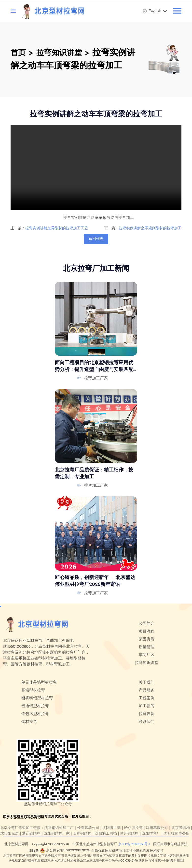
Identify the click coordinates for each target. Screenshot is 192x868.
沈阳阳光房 (9, 834)
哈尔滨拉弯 (133, 828)
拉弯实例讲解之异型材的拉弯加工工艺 (57, 228)
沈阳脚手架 (112, 828)
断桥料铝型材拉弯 (37, 698)
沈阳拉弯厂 (151, 834)
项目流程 (147, 632)
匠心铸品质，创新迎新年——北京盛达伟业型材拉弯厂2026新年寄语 (95, 581)
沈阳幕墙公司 (157, 828)
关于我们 (147, 683)
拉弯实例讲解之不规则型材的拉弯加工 (150, 228)
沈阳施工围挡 (106, 834)
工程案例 (147, 698)
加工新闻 (147, 706)
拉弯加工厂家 (96, 378)
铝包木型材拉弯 (35, 714)
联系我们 (147, 722)
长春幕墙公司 (88, 828)
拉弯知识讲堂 (64, 53)
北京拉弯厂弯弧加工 (17, 828)
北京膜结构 (181, 828)
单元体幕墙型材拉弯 (39, 683)
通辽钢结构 (31, 834)
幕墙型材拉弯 (33, 690)
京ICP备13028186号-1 (134, 844)
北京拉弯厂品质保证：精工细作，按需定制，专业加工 (94, 474)
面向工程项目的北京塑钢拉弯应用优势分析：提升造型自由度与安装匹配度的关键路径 (94, 367)
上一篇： (18, 228)
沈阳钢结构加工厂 (59, 828)
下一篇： (111, 228)
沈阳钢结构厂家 (57, 834)
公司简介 (147, 624)
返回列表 (96, 239)
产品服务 (147, 690)
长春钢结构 (82, 834)
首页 (19, 53)
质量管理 (147, 647)
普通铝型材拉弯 (35, 706)
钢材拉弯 (29, 722)
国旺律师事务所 (177, 834)
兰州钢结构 (129, 834)
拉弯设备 (147, 714)
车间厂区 (147, 655)
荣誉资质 (147, 639)
